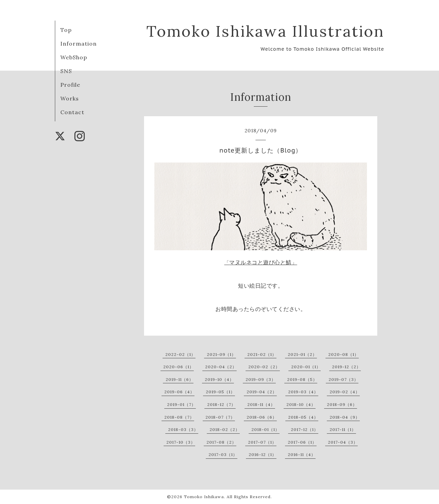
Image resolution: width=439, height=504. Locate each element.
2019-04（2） (262, 392)
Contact (72, 112)
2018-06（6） (262, 417)
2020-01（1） (306, 367)
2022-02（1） (180, 354)
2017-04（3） (343, 442)
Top (66, 30)
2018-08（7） (179, 417)
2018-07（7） (220, 417)
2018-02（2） (225, 429)
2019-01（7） (181, 404)
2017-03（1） (223, 454)
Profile (70, 85)
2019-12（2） (346, 367)
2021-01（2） (302, 354)
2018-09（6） (342, 404)
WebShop (74, 57)
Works (70, 98)
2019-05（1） (220, 392)
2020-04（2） (221, 367)
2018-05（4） (303, 417)
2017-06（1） (302, 442)
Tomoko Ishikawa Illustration (265, 31)
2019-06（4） (179, 392)
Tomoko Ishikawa (204, 497)
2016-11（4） (302, 454)
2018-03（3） (183, 429)
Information (79, 44)
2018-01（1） (265, 429)
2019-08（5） (302, 379)
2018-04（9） (345, 417)
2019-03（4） (303, 392)
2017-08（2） (221, 442)
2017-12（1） (305, 429)
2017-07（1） (262, 442)
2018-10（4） (301, 404)
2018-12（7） (221, 404)
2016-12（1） (263, 454)
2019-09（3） (261, 379)
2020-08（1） (343, 354)
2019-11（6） (180, 379)
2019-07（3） (343, 379)
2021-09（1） (221, 354)
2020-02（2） (264, 367)
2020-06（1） (179, 367)
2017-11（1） (343, 429)
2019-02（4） (345, 392)
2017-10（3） (181, 442)
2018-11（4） (261, 404)
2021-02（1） (262, 354)
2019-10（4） (219, 379)
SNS (66, 71)
